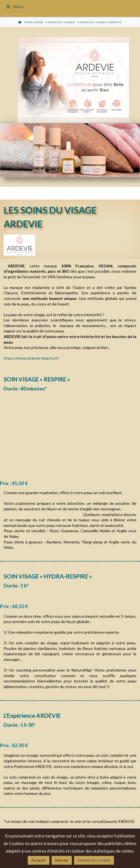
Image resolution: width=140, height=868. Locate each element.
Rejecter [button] (62, 860)
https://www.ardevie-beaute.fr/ (31, 358)
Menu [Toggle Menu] (14, 7)
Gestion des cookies (94, 860)
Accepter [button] (39, 860)
